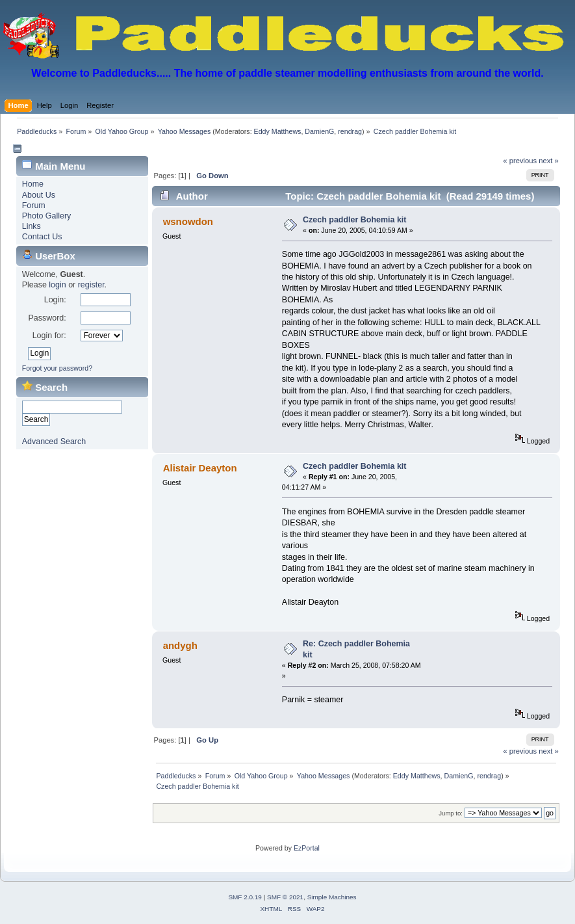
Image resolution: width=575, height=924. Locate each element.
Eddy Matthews (278, 131)
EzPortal (307, 848)
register (91, 285)
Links (32, 226)
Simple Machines (332, 897)
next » (549, 161)
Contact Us (42, 237)
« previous (520, 161)
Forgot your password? (57, 368)
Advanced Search (54, 442)
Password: (47, 318)
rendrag (350, 131)
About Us (39, 195)
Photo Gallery (47, 216)
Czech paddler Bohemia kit (354, 220)
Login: (55, 300)
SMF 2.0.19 (245, 897)
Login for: (49, 336)
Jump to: (451, 813)
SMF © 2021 (285, 897)
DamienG (319, 131)
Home (33, 184)
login (57, 285)
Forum (34, 205)
